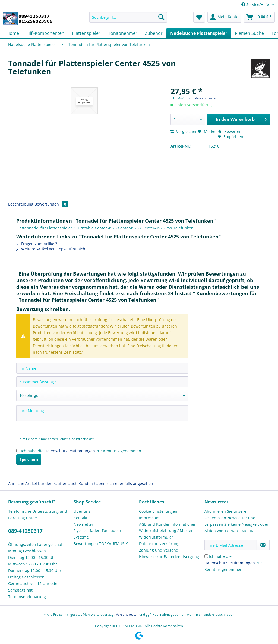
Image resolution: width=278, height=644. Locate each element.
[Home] (13, 33)
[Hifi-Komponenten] (45, 33)
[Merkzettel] (199, 17)
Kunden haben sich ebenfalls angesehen (116, 483)
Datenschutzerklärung (159, 544)
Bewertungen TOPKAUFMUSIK (101, 544)
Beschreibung (21, 204)
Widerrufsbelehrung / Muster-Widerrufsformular (167, 534)
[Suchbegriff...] (128, 17)
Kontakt (80, 518)
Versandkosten (127, 615)
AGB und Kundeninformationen (168, 524)
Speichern (29, 459)
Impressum (149, 518)
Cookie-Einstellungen (158, 511)
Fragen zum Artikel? (37, 244)
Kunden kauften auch (58, 483)
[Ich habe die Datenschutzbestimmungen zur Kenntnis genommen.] (18, 451)
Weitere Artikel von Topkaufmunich (51, 249)
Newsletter (83, 524)
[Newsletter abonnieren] (263, 545)
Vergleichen (184, 131)
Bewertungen (51, 204)
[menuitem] (128, 20)
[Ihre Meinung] (102, 413)
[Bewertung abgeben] (102, 396)
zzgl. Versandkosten (202, 98)
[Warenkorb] (259, 17)
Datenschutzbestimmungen (70, 451)
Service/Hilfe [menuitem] (256, 4)
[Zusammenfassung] (102, 382)
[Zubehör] (154, 33)
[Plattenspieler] (86, 33)
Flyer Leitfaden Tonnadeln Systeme (97, 534)
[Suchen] (161, 17)
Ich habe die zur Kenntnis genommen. (82, 451)
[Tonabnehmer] (123, 33)
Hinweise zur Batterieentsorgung (169, 557)
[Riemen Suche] (249, 33)
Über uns (82, 511)
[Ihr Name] (102, 368)
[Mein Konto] (224, 17)
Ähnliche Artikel (23, 483)
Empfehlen (230, 137)
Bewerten (230, 131)
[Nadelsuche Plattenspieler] (199, 33)
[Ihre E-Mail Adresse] (231, 545)
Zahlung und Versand (159, 550)
